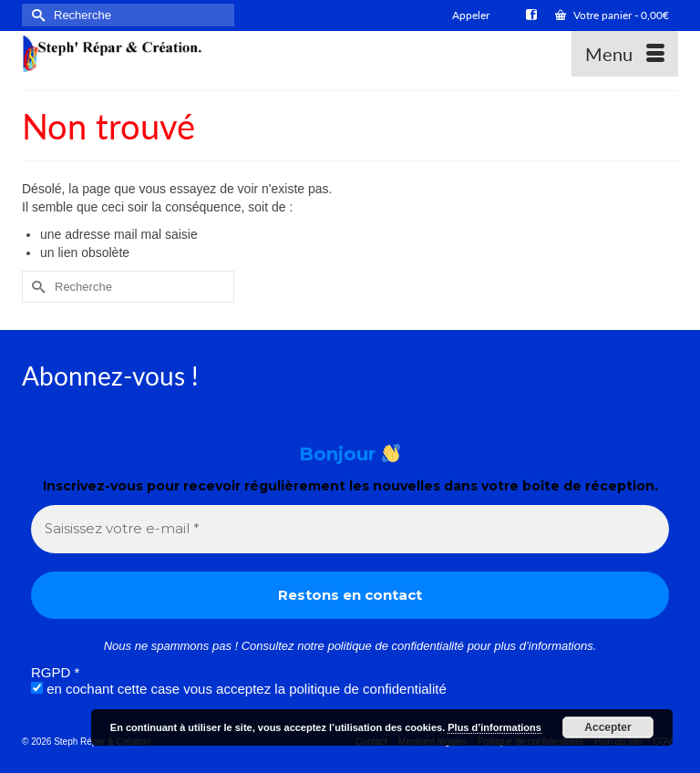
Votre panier (612, 15)
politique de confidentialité (396, 646)
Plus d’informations (494, 727)
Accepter (607, 727)
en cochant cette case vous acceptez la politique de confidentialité (239, 689)
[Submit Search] (36, 15)
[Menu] (625, 54)
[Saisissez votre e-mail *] (350, 529)
